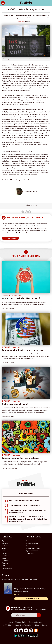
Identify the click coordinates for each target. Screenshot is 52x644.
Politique (5, 543)
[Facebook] (16, 631)
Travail (4, 558)
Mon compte (30, 553)
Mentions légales (21, 622)
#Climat (4, 579)
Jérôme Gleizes (21, 22)
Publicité (36, 625)
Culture (4, 553)
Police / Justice (7, 568)
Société (4, 548)
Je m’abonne (30, 546)
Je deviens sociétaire (33, 543)
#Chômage (33, 579)
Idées (4, 551)
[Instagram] (31, 631)
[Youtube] (26, 631)
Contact (10, 622)
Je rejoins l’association (33, 548)
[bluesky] (21, 631)
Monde (4, 556)
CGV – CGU (7, 625)
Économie (5, 561)
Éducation (5, 563)
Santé (4, 566)
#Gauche (17, 579)
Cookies (45, 625)
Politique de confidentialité (22, 625)
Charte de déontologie (36, 622)
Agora (4, 541)
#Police (11, 579)
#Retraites (25, 579)
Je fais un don (30, 541)
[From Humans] (36, 631)
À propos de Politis (32, 551)
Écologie (5, 546)
